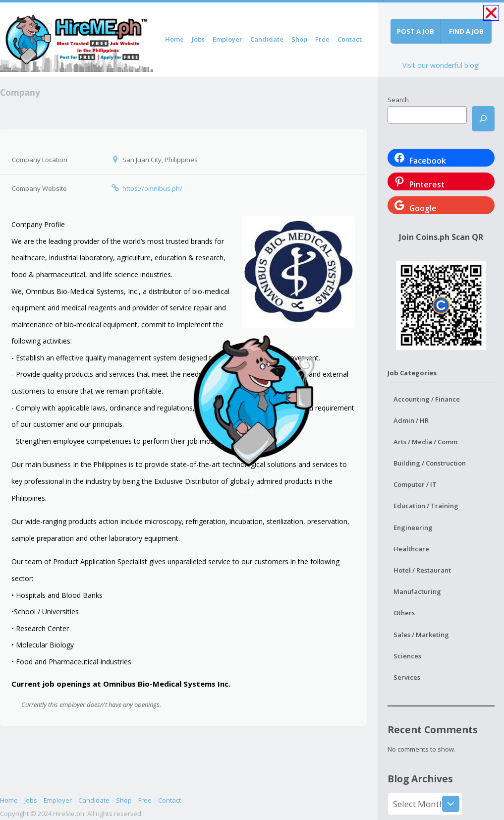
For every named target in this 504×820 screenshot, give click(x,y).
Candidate (267, 39)
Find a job (466, 31)
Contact (350, 39)
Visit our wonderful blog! (441, 65)
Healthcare (411, 549)
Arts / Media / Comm (425, 442)
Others (404, 613)
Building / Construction (430, 463)
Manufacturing (417, 591)
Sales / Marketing (421, 635)
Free (322, 39)
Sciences (407, 656)
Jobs (198, 39)
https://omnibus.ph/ (152, 188)
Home (174, 39)
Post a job (416, 31)
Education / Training (426, 506)
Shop (299, 39)
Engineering (413, 527)
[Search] (483, 119)
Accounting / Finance (427, 399)
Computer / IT (415, 484)
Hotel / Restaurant (422, 570)
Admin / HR (411, 420)
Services (407, 677)
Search (398, 100)
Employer (227, 39)
